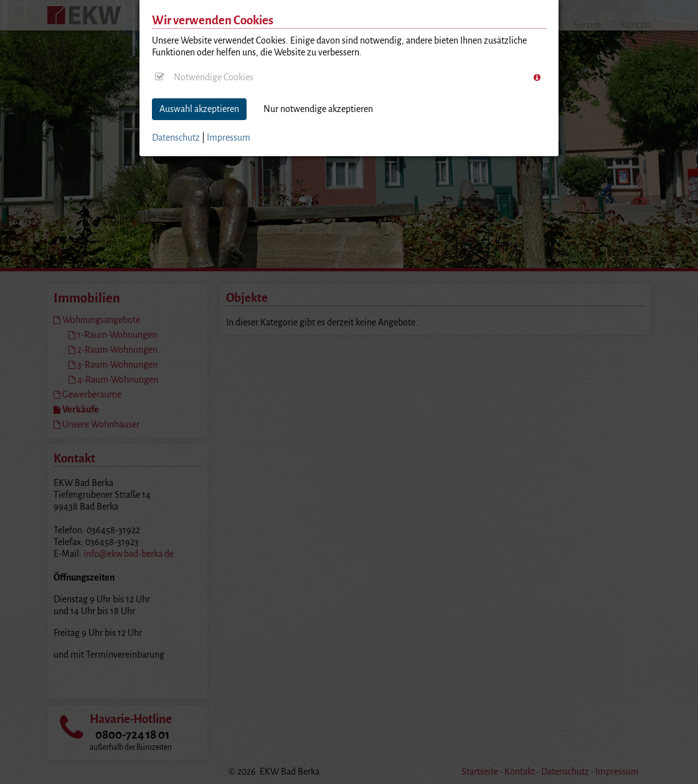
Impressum (229, 138)
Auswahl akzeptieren (199, 109)
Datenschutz (176, 138)
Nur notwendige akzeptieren (318, 109)
